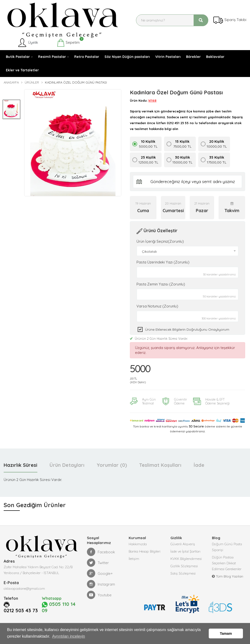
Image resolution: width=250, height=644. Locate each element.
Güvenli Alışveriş (183, 544)
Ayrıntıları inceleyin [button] (68, 636)
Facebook (101, 552)
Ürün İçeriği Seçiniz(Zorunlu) (160, 241)
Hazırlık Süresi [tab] (21, 465)
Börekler (193, 57)
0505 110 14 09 (59, 604)
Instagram (101, 584)
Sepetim (68, 43)
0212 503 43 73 (22, 604)
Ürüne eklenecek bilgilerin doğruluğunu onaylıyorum (187, 329)
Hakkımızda (138, 544)
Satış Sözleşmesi (183, 573)
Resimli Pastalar (52, 57)
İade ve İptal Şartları (185, 551)
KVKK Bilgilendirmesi (186, 559)
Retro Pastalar (87, 57)
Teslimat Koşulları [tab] (160, 465)
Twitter (98, 563)
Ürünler (32, 82)
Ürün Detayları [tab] (67, 465)
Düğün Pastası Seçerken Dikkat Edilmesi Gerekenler (227, 563)
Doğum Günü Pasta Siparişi (227, 547)
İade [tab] (199, 465)
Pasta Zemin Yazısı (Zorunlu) (161, 284)
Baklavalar (215, 57)
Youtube (99, 595)
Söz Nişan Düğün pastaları (127, 57)
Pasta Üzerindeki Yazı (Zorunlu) (163, 262)
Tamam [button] (226, 633)
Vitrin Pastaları (168, 57)
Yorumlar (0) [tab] (112, 465)
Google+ (100, 573)
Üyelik (28, 43)
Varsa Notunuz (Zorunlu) (157, 306)
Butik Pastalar (18, 57)
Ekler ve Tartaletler (22, 70)
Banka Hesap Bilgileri (145, 551)
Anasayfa (11, 82)
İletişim (134, 559)
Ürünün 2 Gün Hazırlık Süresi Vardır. (159, 338)
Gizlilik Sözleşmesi (184, 566)
